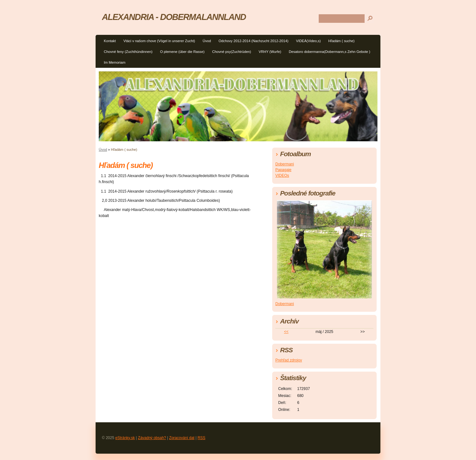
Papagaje (283, 170)
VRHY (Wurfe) (270, 52)
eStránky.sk (125, 438)
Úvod (207, 41)
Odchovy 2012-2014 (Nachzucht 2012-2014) (253, 41)
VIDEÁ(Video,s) (308, 41)
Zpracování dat (182, 438)
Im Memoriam (115, 62)
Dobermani (285, 164)
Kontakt (110, 41)
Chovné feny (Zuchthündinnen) (128, 52)
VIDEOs (282, 176)
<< (286, 332)
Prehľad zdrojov (289, 360)
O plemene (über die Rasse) (182, 52)
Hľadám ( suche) (341, 41)
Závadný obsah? (152, 438)
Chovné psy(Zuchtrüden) (232, 52)
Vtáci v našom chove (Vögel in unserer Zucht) (159, 41)
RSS (201, 438)
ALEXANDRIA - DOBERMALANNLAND (174, 17)
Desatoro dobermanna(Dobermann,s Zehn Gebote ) (329, 52)
